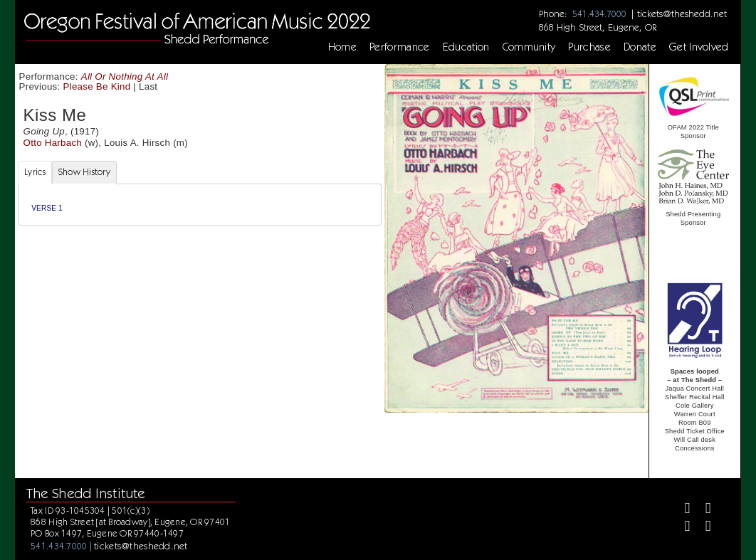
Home (342, 47)
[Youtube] (702, 528)
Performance (400, 47)
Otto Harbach (53, 143)
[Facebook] (681, 510)
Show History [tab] (84, 172)
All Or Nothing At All (125, 76)
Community (529, 47)
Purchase (589, 47)
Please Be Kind (97, 86)
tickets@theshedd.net (682, 14)
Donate (640, 47)
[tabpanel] (200, 205)
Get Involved (699, 47)
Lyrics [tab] (35, 172)
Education (466, 47)
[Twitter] (702, 510)
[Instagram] (681, 528)
